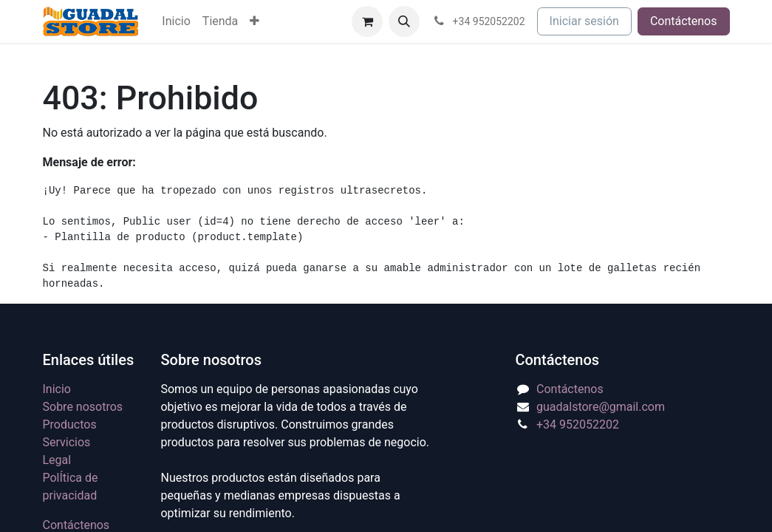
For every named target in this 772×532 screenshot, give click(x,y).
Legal (57, 460)
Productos (70, 424)
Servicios (67, 442)
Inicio (57, 389)
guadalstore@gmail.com (601, 407)
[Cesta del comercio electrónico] (367, 21)
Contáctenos (684, 21)
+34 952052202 (578, 424)
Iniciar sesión (584, 21)
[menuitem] (176, 21)
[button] (404, 21)
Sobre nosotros (83, 407)
